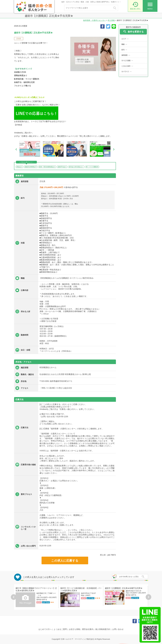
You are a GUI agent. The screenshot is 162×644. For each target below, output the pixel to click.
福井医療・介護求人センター (94, 20)
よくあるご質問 (60, 629)
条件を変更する (133, 32)
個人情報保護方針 (103, 629)
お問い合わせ (118, 629)
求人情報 (111, 20)
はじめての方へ (45, 629)
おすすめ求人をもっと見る (129, 577)
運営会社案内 (88, 629)
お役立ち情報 (74, 629)
